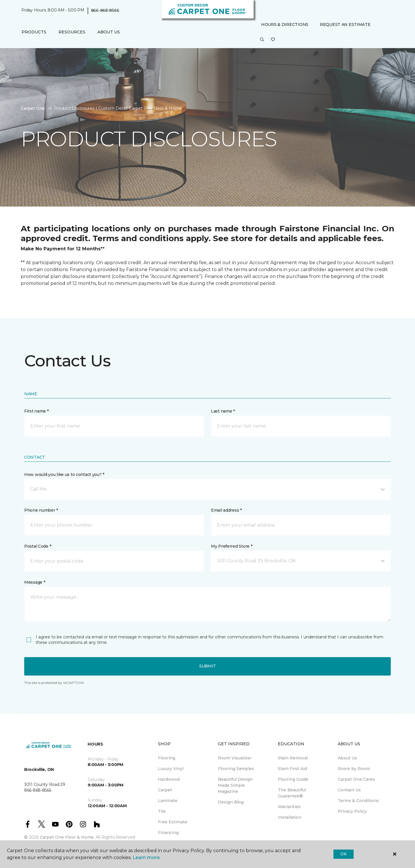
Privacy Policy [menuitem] (352, 811)
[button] (262, 40)
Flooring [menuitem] (167, 758)
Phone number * (41, 510)
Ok (343, 854)
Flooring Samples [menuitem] (236, 769)
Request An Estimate (345, 24)
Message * (35, 582)
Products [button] (34, 32)
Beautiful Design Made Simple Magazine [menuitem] (235, 785)
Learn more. (147, 857)
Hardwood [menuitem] (169, 779)
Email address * (226, 510)
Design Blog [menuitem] (231, 802)
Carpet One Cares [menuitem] (356, 779)
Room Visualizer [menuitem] (235, 758)
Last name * (223, 411)
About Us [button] (109, 32)
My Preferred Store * (232, 546)
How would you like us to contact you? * (64, 474)
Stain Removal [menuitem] (293, 758)
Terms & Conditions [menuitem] (358, 801)
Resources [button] (72, 32)
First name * (36, 411)
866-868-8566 (105, 10)
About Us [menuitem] (347, 758)
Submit (207, 666)
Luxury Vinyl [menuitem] (171, 769)
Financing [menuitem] (168, 833)
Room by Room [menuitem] (354, 769)
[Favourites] (273, 40)
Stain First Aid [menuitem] (292, 769)
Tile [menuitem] (162, 811)
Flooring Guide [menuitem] (293, 779)
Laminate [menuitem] (168, 801)
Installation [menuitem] (290, 817)
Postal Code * (38, 546)
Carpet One (33, 108)
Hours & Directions (285, 24)
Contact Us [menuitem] (349, 790)
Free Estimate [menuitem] (173, 822)
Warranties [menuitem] (289, 807)
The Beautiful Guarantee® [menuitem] (292, 793)
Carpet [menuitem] (165, 790)
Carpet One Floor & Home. (67, 837)
